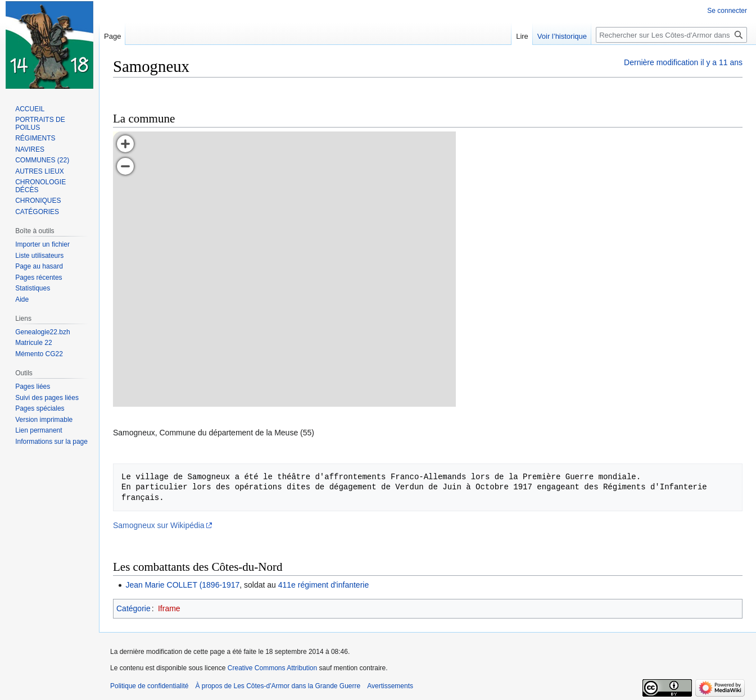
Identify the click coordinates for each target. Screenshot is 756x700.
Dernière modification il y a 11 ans (683, 62)
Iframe (169, 608)
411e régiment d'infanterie (323, 585)
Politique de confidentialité (149, 686)
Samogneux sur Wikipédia (159, 525)
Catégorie (133, 608)
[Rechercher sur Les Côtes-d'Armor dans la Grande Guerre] (671, 35)
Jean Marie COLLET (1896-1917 (182, 585)
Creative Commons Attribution (272, 668)
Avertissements (390, 686)
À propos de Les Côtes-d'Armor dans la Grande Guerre (278, 686)
